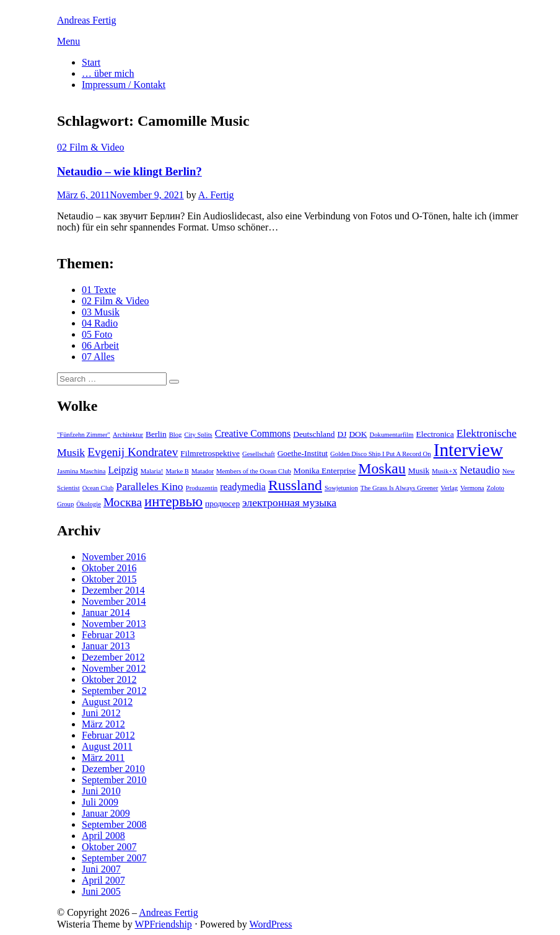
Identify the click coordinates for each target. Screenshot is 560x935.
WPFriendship (163, 924)
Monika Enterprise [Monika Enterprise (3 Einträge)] (325, 471)
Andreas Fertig (87, 20)
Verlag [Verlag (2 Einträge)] (449, 488)
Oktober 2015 (109, 579)
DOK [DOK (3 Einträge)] (358, 434)
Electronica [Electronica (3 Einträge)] (435, 434)
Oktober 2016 (109, 568)
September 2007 (114, 858)
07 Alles (98, 357)
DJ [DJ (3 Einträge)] (342, 434)
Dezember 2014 (113, 590)
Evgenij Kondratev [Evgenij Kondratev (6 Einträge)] (133, 452)
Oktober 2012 (109, 679)
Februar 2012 (108, 735)
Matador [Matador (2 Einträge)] (203, 471)
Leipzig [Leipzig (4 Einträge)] (123, 470)
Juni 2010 (101, 791)
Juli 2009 (100, 802)
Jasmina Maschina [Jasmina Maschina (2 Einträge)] (81, 471)
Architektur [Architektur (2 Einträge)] (128, 435)
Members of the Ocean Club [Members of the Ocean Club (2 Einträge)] (254, 471)
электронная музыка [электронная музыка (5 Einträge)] (289, 503)
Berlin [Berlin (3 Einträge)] (156, 434)
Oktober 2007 (109, 847)
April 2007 (103, 880)
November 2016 (114, 557)
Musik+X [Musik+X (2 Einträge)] (444, 471)
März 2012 (103, 724)
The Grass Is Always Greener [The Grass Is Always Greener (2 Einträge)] (399, 488)
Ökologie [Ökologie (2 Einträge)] (89, 504)
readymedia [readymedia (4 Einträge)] (243, 487)
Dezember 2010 (113, 769)
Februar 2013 (108, 635)
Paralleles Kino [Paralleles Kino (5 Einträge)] (149, 486)
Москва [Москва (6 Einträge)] (123, 502)
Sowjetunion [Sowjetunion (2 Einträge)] (341, 488)
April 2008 (103, 836)
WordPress (271, 924)
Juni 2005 (101, 891)
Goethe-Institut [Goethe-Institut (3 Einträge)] (303, 453)
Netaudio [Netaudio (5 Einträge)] (480, 470)
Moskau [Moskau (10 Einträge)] (382, 468)
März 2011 (103, 757)
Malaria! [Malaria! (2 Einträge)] (152, 471)
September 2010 (114, 780)
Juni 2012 (101, 713)
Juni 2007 (101, 869)
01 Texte (99, 290)
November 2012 (114, 668)
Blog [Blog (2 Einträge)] (176, 435)
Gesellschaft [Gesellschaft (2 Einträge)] (259, 454)
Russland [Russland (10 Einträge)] (295, 485)
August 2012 (107, 702)
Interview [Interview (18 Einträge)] (468, 450)
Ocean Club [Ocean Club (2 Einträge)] (98, 488)
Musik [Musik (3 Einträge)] (419, 471)
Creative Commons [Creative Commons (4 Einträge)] (253, 433)
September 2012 (114, 691)
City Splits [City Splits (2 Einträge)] (198, 435)
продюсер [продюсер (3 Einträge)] (222, 503)
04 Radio (100, 323)
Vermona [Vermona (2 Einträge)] (472, 488)
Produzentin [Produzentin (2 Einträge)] (202, 488)
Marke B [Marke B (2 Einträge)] (177, 471)
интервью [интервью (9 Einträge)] (173, 502)
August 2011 (107, 746)
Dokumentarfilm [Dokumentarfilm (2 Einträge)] (392, 435)
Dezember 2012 (113, 657)
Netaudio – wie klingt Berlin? (129, 171)
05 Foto (97, 334)
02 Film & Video (91, 147)
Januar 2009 (106, 813)
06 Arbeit (100, 345)
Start (91, 62)
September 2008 (114, 824)
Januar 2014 (106, 612)
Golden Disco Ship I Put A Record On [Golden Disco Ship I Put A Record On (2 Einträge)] (381, 454)
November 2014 (114, 601)
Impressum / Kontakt (124, 85)
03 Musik (101, 312)
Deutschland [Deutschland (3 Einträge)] (314, 434)
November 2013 (114, 624)
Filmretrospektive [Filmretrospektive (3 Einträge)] (210, 453)
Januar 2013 (106, 646)
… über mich (108, 73)
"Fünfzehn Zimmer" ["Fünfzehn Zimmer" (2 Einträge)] (84, 435)
